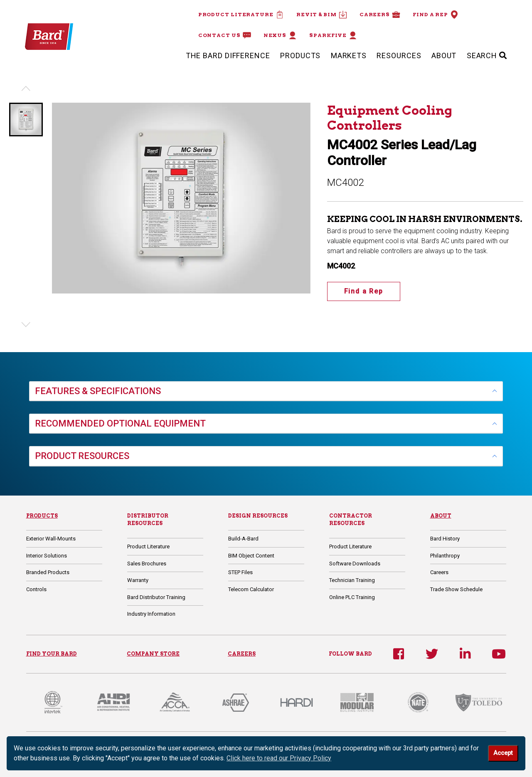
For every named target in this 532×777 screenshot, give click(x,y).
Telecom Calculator (251, 589)
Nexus (280, 35)
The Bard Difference (228, 55)
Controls (36, 589)
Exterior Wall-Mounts (51, 539)
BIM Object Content (251, 556)
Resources (399, 55)
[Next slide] (26, 325)
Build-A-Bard (243, 539)
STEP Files (240, 572)
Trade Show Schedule (456, 589)
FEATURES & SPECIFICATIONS (98, 391)
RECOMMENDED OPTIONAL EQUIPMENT (120, 423)
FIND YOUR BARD (52, 654)
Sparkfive (333, 35)
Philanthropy (445, 556)
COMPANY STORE (153, 654)
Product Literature (241, 15)
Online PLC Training (352, 597)
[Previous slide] (26, 89)
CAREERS (242, 654)
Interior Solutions (47, 556)
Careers (380, 15)
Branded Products (48, 572)
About (444, 55)
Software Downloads (355, 564)
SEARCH (487, 55)
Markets (349, 55)
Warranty (138, 580)
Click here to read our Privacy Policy (279, 758)
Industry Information (151, 614)
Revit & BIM (322, 15)
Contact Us (225, 35)
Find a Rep (436, 15)
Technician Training (352, 580)
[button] (26, 120)
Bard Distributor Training (156, 597)
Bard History (445, 539)
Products (300, 55)
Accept (503, 753)
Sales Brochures (147, 564)
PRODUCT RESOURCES (82, 456)
